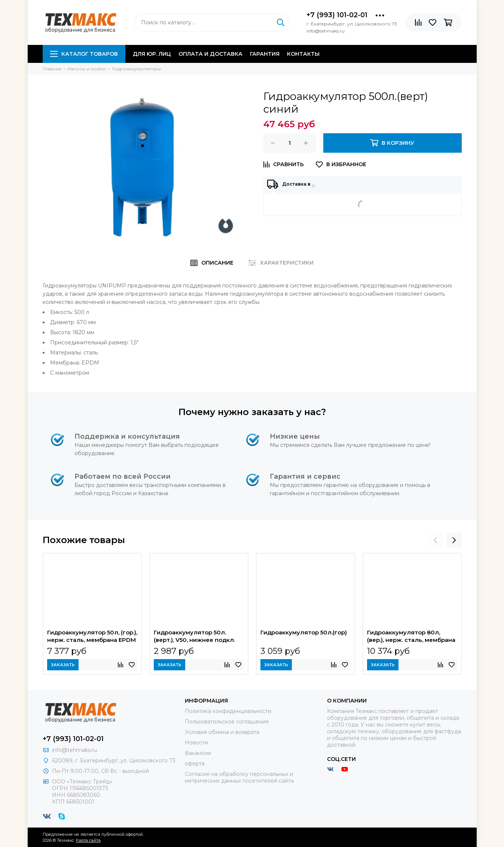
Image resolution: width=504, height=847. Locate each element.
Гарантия (265, 54)
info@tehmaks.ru (74, 750)
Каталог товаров (84, 54)
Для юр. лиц (152, 54)
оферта (195, 764)
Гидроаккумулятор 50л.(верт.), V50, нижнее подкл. (194, 636)
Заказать (63, 665)
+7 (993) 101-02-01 (337, 15)
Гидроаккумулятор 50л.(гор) (304, 632)
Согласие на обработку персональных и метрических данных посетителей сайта (239, 777)
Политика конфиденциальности (228, 711)
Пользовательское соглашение (227, 722)
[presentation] (436, 540)
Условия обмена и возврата (222, 732)
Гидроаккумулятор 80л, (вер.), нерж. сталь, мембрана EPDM (411, 637)
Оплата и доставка (210, 54)
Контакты (303, 54)
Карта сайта (88, 840)
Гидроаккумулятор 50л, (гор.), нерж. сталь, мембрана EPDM (92, 636)
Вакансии (198, 753)
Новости (196, 743)
